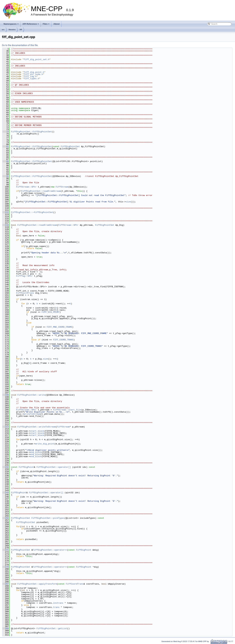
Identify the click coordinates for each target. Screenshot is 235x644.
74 (6, 132)
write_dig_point (45, 444)
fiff (21, 30)
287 (6, 584)
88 (6, 161)
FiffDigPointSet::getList (52, 628)
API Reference (31, 24)
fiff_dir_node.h (33, 74)
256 (6, 518)
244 (6, 493)
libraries (12, 30)
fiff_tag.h (30, 76)
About (56, 24)
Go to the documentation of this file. (20, 45)
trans (56, 607)
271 (6, 550)
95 (6, 176)
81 (6, 147)
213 (6, 427)
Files (46, 24)
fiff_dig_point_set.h (37, 59)
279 (6, 567)
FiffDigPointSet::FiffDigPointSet (31, 132)
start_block (37, 431)
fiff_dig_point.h (34, 72)
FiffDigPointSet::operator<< (50, 550)
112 (6, 212)
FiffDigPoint (26, 467)
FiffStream (62, 187)
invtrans (58, 603)
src (3, 30)
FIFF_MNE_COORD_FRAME (59, 327)
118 (6, 225)
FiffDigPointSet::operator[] (54, 467)
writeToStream (32, 414)
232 (6, 467)
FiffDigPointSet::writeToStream (37, 427)
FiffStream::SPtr (26, 187)
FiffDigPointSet (70, 147)
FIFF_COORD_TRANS (63, 340)
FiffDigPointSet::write (31, 395)
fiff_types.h (31, 79)
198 (6, 395)
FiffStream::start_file (67, 410)
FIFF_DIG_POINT (51, 312)
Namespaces (11, 24)
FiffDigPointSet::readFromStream (41, 191)
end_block (36, 452)
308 (6, 628)
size (128, 202)
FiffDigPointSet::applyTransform (37, 584)
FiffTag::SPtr (24, 276)
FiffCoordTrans (25, 293)
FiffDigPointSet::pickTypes (48, 518)
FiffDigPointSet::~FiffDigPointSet (32, 212)
